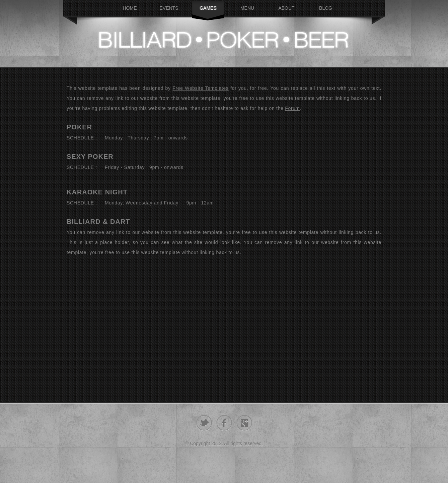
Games (208, 8)
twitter (204, 423)
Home (130, 8)
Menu (247, 8)
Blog (326, 8)
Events (169, 8)
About (286, 8)
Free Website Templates (201, 88)
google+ (244, 423)
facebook (224, 423)
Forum (292, 108)
